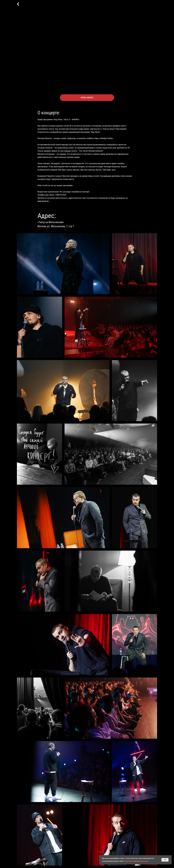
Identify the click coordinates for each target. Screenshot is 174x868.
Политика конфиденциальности (136, 861)
